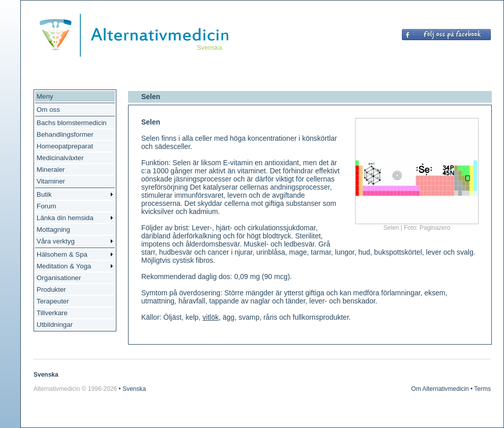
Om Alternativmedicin (440, 389)
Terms (482, 389)
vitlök (211, 317)
